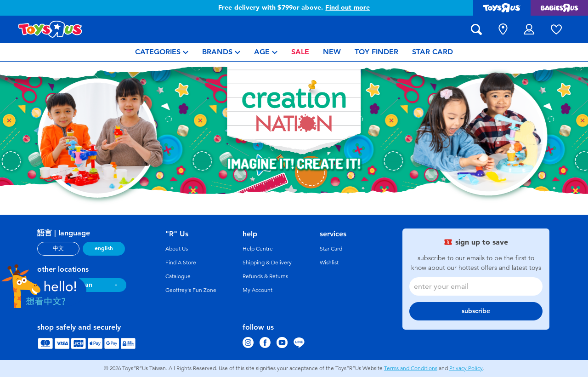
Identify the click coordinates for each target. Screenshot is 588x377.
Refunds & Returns (265, 276)
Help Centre (258, 249)
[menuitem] (162, 52)
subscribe (476, 311)
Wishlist (329, 263)
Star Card (331, 249)
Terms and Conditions (411, 368)
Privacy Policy (466, 368)
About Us (177, 249)
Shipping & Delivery (267, 263)
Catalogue (178, 276)
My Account (257, 290)
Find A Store (181, 263)
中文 (58, 248)
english (104, 248)
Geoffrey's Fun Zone (191, 290)
